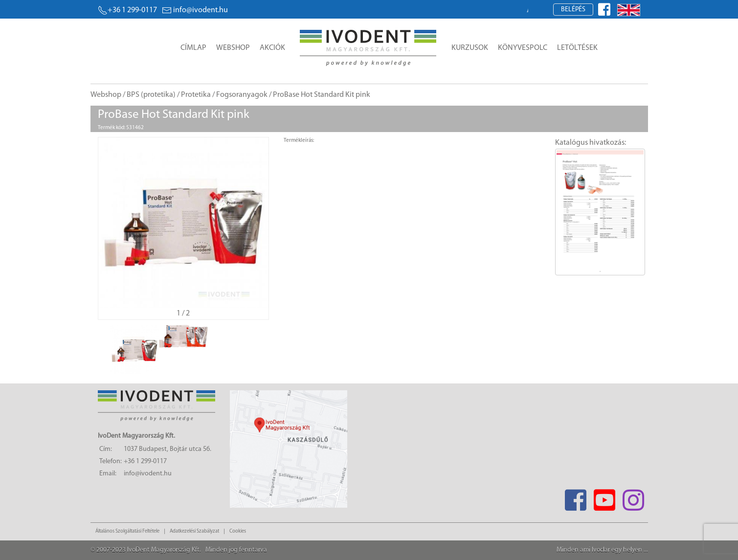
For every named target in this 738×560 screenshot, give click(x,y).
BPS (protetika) (151, 95)
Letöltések (577, 48)
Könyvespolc (523, 48)
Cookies (238, 531)
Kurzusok (470, 48)
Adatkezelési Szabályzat (194, 531)
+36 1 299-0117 (127, 10)
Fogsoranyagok (242, 95)
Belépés (573, 10)
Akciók (272, 48)
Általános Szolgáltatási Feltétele (127, 531)
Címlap (193, 48)
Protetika (196, 95)
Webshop (233, 48)
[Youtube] (605, 497)
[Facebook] (576, 497)
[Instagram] (634, 497)
